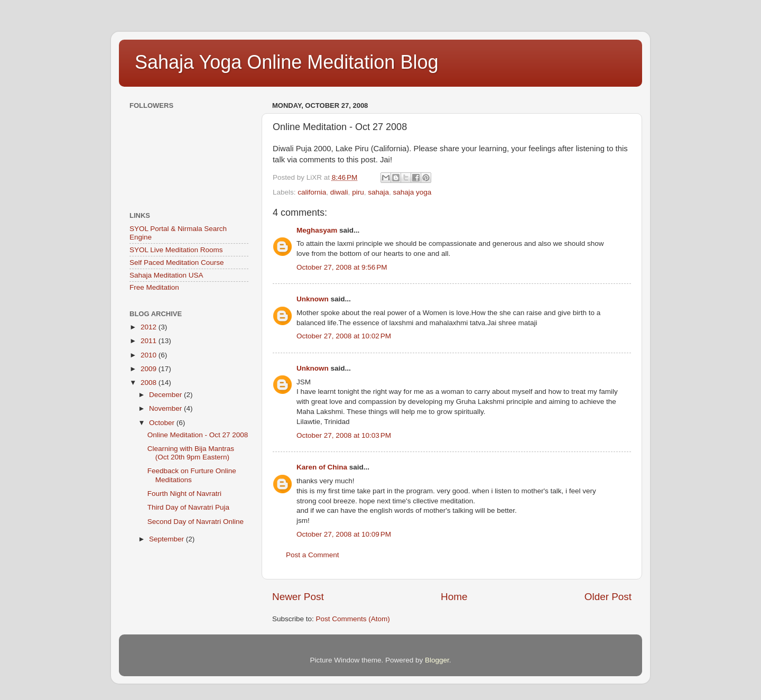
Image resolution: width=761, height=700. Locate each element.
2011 (150, 341)
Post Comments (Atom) (353, 619)
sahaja (378, 192)
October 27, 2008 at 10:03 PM (344, 435)
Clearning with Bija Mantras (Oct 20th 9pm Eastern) (191, 453)
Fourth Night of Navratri (184, 494)
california (312, 192)
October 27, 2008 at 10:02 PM (344, 336)
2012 (150, 327)
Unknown (313, 299)
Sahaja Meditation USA (166, 275)
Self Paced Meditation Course (177, 262)
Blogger (437, 660)
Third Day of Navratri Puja (188, 507)
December (166, 395)
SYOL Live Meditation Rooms (176, 250)
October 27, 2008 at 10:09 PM (344, 534)
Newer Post (298, 597)
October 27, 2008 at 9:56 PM (342, 267)
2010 (150, 355)
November (166, 408)
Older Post (608, 597)
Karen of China (322, 467)
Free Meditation (154, 287)
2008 (150, 383)
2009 (150, 369)
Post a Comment (313, 555)
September (168, 539)
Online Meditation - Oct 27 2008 (198, 435)
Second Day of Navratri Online (196, 522)
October (163, 423)
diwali (339, 192)
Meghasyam (317, 230)
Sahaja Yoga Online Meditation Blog (286, 62)
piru (358, 192)
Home (454, 597)
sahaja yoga (412, 192)
